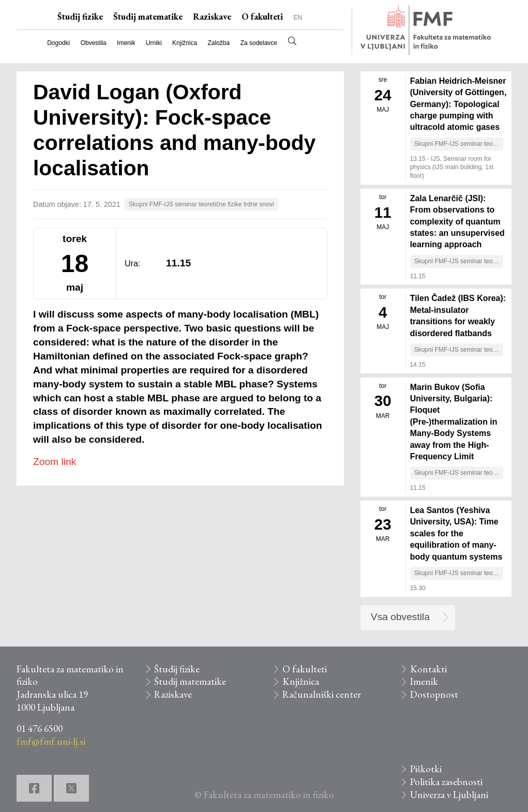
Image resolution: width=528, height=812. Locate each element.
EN (298, 18)
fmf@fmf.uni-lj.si (51, 741)
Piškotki (426, 769)
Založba (219, 43)
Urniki (154, 43)
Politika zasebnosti (446, 782)
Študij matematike (148, 17)
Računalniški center (322, 694)
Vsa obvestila (400, 617)
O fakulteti (262, 17)
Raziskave (212, 17)
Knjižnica (185, 43)
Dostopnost (434, 694)
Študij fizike (80, 17)
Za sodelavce (259, 43)
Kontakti (428, 669)
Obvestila (94, 43)
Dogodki (58, 43)
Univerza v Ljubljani (449, 795)
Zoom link (55, 462)
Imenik (126, 43)
